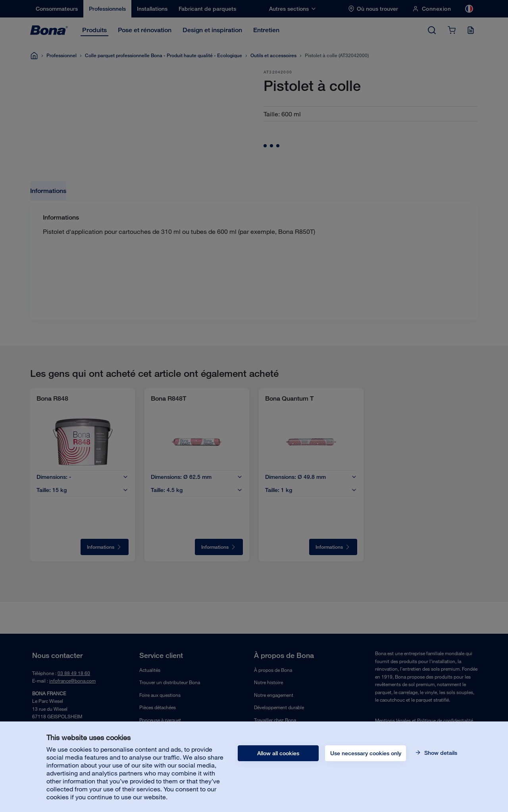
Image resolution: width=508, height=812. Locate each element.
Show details (440, 753)
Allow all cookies (278, 753)
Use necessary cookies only (366, 753)
